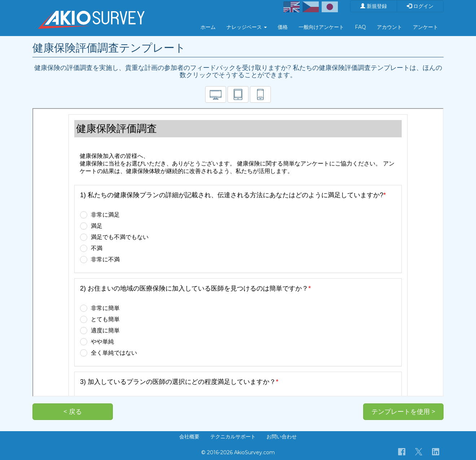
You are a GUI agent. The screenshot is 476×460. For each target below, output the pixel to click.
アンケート (426, 27)
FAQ (360, 27)
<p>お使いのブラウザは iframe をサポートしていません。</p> (238, 252)
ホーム (208, 27)
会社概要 (189, 437)
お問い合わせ (282, 437)
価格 (283, 27)
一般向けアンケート (321, 27)
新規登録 (374, 6)
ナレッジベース (247, 27)
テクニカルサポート (233, 437)
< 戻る (73, 412)
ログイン (420, 6)
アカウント (389, 27)
